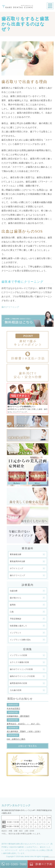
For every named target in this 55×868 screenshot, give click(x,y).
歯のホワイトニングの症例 (21, 669)
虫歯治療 (14, 591)
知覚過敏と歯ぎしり (18, 626)
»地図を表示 (6, 813)
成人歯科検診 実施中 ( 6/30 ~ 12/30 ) (24, 731)
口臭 (12, 612)
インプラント (16, 633)
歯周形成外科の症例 (18, 683)
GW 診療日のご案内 (16, 739)
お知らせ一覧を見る (28, 746)
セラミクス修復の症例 (19, 662)
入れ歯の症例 (16, 690)
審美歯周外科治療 (17, 561)
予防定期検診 (16, 619)
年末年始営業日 (13, 709)
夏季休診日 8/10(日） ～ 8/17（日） (24, 724)
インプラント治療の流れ (20, 640)
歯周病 (13, 605)
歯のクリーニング (10, 307)
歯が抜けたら (16, 598)
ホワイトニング (16, 568)
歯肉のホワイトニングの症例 (22, 676)
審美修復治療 (16, 554)
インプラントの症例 (18, 655)
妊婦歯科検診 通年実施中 (18, 716)
